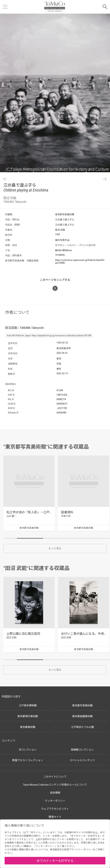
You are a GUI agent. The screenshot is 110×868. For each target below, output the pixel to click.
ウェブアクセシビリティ (55, 809)
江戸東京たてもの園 (82, 727)
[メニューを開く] (5, 7)
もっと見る (55, 548)
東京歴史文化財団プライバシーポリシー (71, 850)
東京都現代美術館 (28, 716)
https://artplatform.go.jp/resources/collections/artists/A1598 (61, 336)
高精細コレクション (82, 750)
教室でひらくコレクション (28, 760)
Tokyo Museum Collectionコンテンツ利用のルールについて (55, 785)
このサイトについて (55, 777)
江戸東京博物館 (28, 706)
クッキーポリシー (55, 801)
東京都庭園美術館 (82, 716)
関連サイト (55, 817)
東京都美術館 (28, 727)
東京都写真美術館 (82, 706)
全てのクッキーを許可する (55, 861)
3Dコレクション (28, 750)
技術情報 (55, 793)
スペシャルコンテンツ (82, 760)
